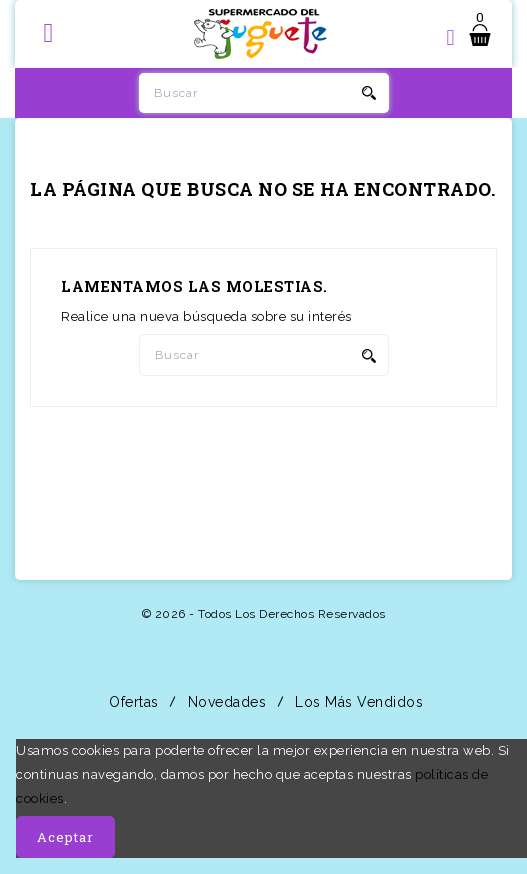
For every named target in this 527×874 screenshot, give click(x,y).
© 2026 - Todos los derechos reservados (264, 614)
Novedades (224, 702)
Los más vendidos (357, 702)
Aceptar (65, 837)
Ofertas (132, 702)
